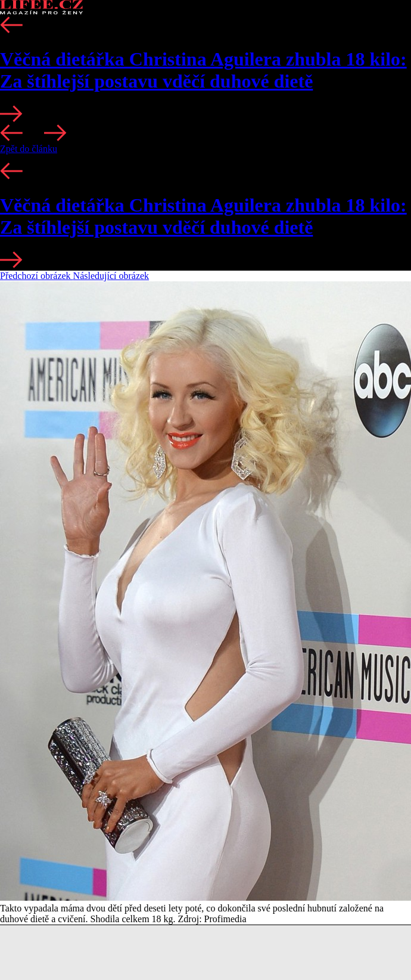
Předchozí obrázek (37, 276)
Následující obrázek (111, 276)
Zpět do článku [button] (29, 149)
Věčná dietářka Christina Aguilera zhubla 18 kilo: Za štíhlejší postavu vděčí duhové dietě (203, 70)
